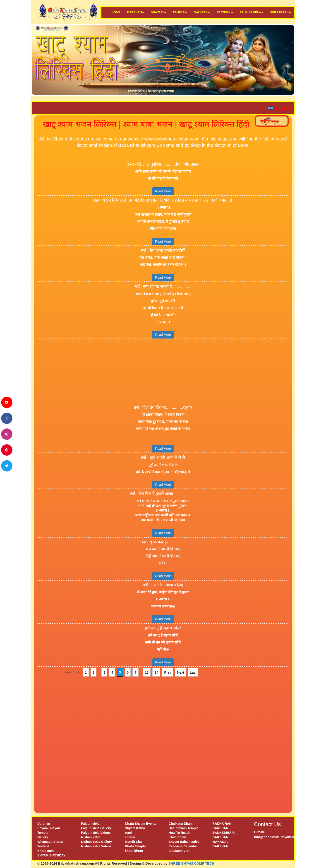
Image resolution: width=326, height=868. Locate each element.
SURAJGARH (280, 12)
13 (147, 672)
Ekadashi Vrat (179, 851)
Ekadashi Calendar (183, 846)
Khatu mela (46, 851)
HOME (116, 12)
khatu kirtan (134, 851)
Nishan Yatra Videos (96, 846)
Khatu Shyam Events (141, 824)
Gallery (43, 837)
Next (181, 672)
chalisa (130, 837)
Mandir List (133, 842)
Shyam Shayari (49, 828)
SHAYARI (158, 12)
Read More (163, 191)
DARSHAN (135, 12)
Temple (43, 833)
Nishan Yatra (91, 837)
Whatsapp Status (50, 842)
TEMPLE (180, 12)
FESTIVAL (225, 12)
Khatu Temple (135, 846)
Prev (168, 672)
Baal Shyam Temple (183, 828)
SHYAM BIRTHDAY (51, 855)
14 (156, 672)
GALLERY (202, 12)
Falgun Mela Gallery (96, 828)
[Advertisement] (163, 371)
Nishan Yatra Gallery (96, 842)
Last (193, 672)
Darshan (44, 824)
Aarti (129, 833)
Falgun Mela (90, 824)
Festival (43, 846)
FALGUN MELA (252, 12)
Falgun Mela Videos (96, 833)
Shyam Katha (135, 828)
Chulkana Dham (181, 824)
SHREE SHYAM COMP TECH (191, 863)
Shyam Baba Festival (185, 842)
